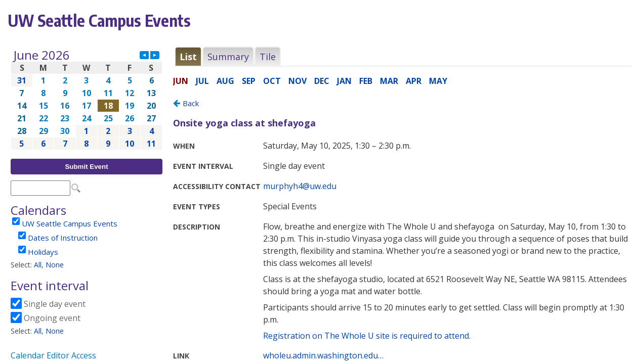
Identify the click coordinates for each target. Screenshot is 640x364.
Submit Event (86, 167)
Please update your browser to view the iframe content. (87, 99)
